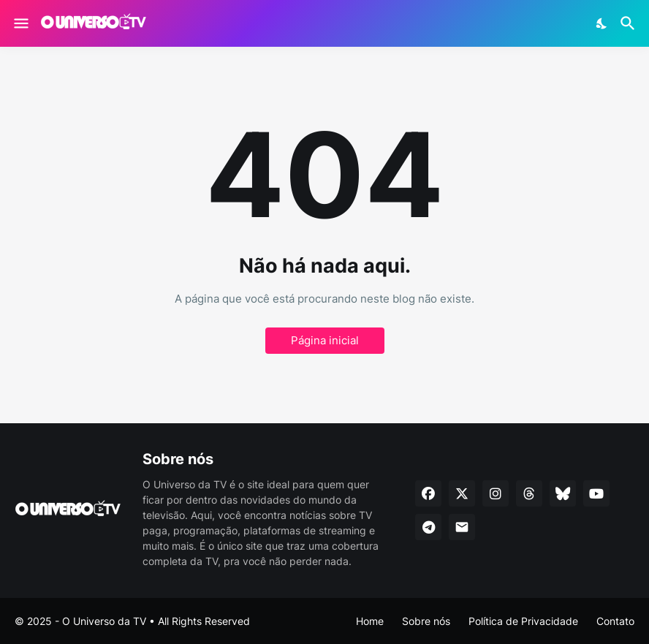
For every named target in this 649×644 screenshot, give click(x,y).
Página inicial (325, 340)
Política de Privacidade (523, 621)
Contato (615, 621)
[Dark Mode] (602, 23)
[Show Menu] (20, 23)
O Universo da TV (104, 621)
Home (370, 621)
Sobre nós (426, 621)
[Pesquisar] (630, 23)
